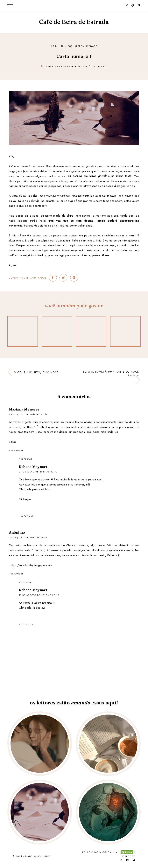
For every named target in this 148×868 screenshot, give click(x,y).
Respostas (26, 459)
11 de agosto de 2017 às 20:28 (39, 595)
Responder (16, 451)
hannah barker (66, 66)
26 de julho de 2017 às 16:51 (28, 538)
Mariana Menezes (24, 409)
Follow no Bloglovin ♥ (100, 852)
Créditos (129, 856)
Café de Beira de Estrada (74, 22)
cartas (49, 66)
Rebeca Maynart (33, 467)
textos (102, 66)
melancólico (87, 66)
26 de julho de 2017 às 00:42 (38, 472)
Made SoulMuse (38, 856)
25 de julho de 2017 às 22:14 (28, 414)
